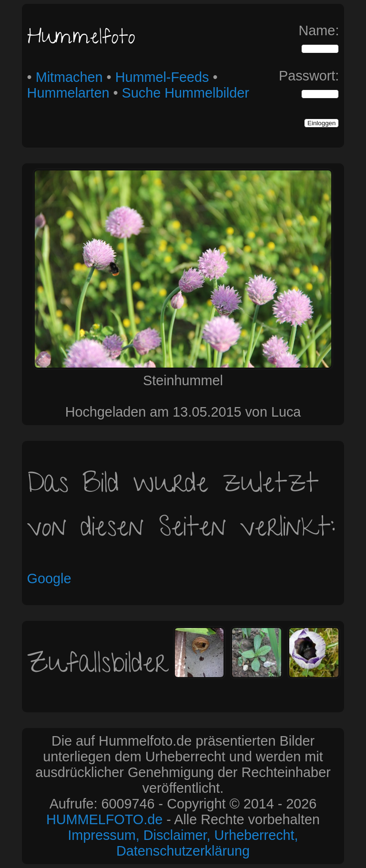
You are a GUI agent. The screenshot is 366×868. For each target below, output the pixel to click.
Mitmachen (69, 77)
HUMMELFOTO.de (104, 819)
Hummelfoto (81, 39)
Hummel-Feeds (162, 77)
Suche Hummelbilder (186, 93)
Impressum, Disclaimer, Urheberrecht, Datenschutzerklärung (183, 843)
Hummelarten (68, 93)
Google (49, 579)
